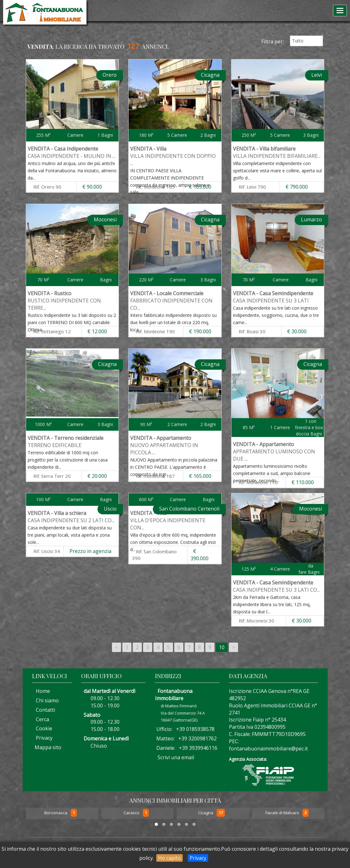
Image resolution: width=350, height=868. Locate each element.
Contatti (44, 710)
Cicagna (206, 813)
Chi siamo (45, 700)
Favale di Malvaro (283, 813)
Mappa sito (47, 747)
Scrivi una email (176, 757)
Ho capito (169, 858)
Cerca (41, 719)
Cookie (42, 728)
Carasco (132, 813)
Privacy (198, 858)
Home (41, 691)
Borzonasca (56, 813)
